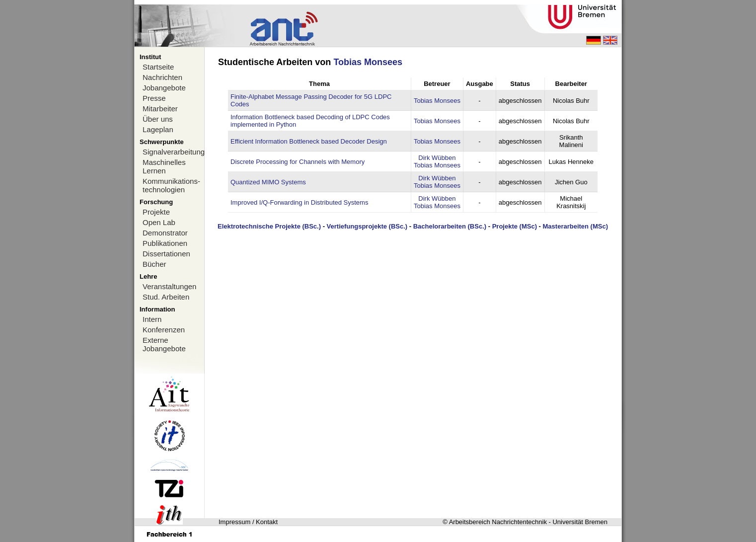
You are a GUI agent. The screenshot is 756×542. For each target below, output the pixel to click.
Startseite (158, 67)
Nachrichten (162, 77)
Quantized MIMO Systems (268, 182)
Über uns (158, 119)
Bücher (154, 264)
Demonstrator (165, 233)
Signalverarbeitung (173, 152)
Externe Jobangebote (164, 344)
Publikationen (165, 243)
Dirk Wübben (437, 158)
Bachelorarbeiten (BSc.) (450, 226)
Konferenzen (164, 330)
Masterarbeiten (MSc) (575, 226)
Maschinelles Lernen (164, 166)
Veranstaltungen (169, 286)
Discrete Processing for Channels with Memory (298, 162)
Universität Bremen (580, 522)
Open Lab (159, 222)
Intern (152, 319)
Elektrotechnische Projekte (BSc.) (269, 226)
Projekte (156, 212)
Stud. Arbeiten (166, 297)
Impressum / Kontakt (248, 522)
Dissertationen (166, 254)
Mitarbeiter (160, 109)
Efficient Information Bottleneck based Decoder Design (309, 141)
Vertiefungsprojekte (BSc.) (367, 226)
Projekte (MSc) (515, 226)
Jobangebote (164, 88)
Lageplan (158, 129)
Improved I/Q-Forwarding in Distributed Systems (299, 202)
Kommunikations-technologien (171, 185)
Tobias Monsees (368, 62)
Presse (154, 98)
